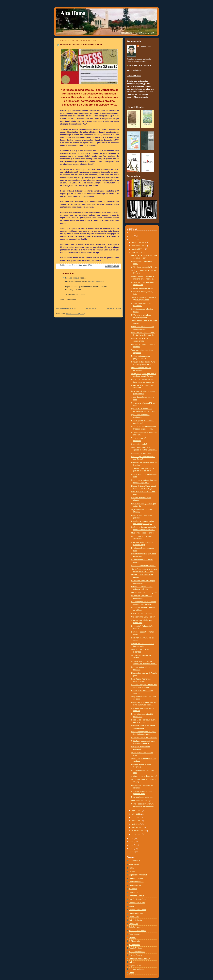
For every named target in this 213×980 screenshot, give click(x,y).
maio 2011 (136, 821)
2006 (132, 852)
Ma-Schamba (134, 945)
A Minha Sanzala (136, 955)
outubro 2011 (137, 249)
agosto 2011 (137, 811)
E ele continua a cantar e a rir (143, 797)
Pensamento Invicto (137, 903)
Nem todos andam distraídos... (143, 566)
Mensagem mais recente (66, 308)
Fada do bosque (72, 278)
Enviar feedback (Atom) (75, 314)
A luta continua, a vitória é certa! (144, 776)
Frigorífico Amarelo (137, 896)
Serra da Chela (135, 934)
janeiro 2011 (137, 834)
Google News (134, 861)
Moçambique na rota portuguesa (144, 593)
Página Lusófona (136, 966)
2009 (132, 842)
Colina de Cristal (136, 920)
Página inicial (91, 308)
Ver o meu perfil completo (140, 65)
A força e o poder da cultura (142, 288)
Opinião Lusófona (136, 927)
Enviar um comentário (68, 299)
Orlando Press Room (137, 910)
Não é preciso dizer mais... (142, 453)
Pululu (131, 868)
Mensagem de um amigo (141, 801)
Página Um (133, 924)
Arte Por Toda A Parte (138, 899)
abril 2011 (136, 824)
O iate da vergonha (96, 281)
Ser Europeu (134, 892)
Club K (132, 973)
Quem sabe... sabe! (139, 444)
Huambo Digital (135, 885)
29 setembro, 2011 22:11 (75, 295)
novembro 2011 (138, 246)
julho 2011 (136, 814)
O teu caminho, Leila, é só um (143, 617)
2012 (132, 236)
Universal (133, 962)
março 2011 (137, 827)
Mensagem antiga (114, 308)
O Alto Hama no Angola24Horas (144, 267)
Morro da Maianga (136, 969)
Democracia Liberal (137, 913)
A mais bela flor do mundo (142, 614)
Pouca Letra (134, 917)
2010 (132, 838)
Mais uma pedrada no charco (143, 533)
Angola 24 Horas (136, 948)
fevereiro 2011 (138, 831)
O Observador (135, 941)
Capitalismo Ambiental (138, 875)
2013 (132, 233)
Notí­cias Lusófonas (137, 878)
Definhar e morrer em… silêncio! (144, 738)
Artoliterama (134, 864)
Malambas (133, 889)
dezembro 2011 (138, 242)
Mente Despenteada (137, 952)
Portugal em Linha (136, 882)
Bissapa (132, 871)
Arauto (132, 906)
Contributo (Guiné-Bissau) (139, 959)
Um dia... (133, 938)
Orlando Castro (146, 46)
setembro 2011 (138, 252)
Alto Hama (73, 13)
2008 (132, 845)
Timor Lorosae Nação (138, 931)
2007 (132, 849)
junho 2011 (136, 817)
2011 (132, 239)
